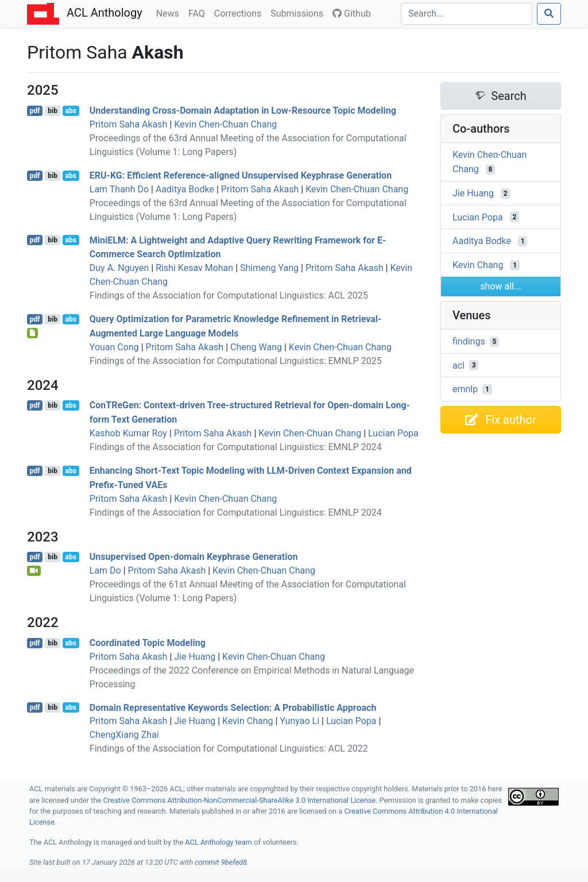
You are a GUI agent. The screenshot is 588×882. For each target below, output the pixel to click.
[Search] (467, 14)
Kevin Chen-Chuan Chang (225, 124)
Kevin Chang (247, 721)
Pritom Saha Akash (129, 124)
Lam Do (105, 570)
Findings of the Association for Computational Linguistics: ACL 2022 (229, 748)
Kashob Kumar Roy (128, 433)
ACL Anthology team (218, 842)
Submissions (299, 13)
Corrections (240, 13)
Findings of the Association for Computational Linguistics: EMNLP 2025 (236, 361)
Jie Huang (195, 657)
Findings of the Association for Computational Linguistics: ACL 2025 (229, 295)
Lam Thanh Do (119, 189)
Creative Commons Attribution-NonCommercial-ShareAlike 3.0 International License (240, 800)
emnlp (465, 389)
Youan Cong (114, 347)
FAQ (199, 13)
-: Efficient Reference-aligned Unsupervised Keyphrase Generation (241, 175)
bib (53, 111)
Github (352, 13)
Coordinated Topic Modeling (148, 643)
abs (70, 111)
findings (469, 341)
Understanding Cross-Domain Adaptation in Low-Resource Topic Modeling (243, 111)
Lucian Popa (393, 433)
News (170, 13)
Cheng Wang (256, 347)
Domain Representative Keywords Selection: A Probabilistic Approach (233, 707)
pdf (35, 111)
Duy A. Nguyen (119, 268)
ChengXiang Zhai (124, 735)
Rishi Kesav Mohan (194, 268)
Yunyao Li (299, 721)
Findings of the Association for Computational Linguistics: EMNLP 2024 (236, 447)
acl (459, 365)
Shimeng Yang (269, 268)
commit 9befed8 (221, 862)
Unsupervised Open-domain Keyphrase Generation (194, 557)
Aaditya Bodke (185, 189)
